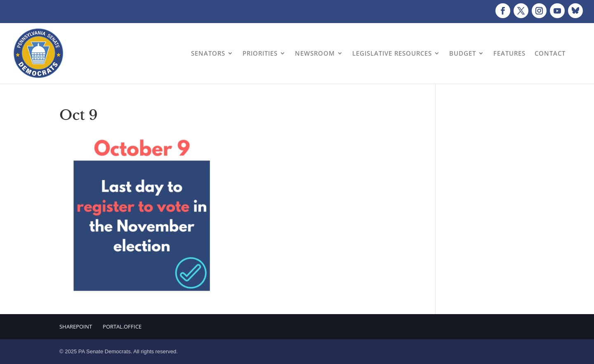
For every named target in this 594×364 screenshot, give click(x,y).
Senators (208, 53)
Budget (463, 53)
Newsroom (315, 53)
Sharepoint (76, 326)
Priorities (260, 53)
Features (509, 53)
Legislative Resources (392, 53)
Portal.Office (122, 326)
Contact (550, 53)
